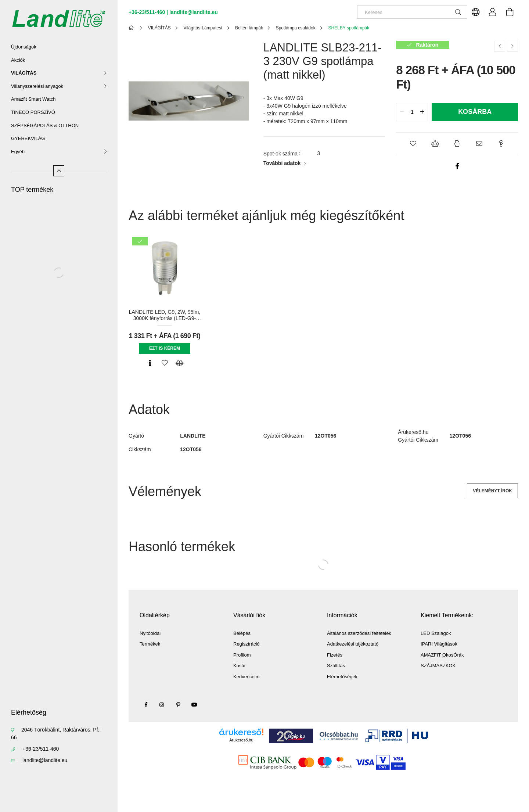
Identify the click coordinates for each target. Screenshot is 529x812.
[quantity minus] (402, 112)
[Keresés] (412, 12)
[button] (413, 144)
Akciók (18, 60)
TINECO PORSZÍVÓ (33, 112)
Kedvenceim (246, 677)
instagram (162, 705)
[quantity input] (412, 112)
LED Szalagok (436, 633)
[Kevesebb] (59, 171)
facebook (146, 705)
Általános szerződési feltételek (359, 633)
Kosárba (475, 112)
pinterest (178, 705)
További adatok (282, 163)
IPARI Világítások (439, 644)
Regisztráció (246, 644)
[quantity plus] (422, 112)
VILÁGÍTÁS (24, 73)
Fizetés (335, 655)
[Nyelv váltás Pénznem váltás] (476, 12)
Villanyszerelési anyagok (37, 86)
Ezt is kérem (165, 348)
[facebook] (457, 166)
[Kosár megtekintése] (510, 12)
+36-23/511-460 (41, 749)
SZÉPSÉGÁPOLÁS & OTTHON (45, 125)
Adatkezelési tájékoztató (353, 644)
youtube (194, 705)
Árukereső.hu (241, 740)
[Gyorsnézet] (150, 363)
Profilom (242, 655)
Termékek (150, 644)
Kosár (240, 666)
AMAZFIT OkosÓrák (442, 655)
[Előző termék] (500, 46)
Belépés (242, 633)
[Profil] (493, 12)
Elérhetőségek (342, 677)
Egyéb (18, 152)
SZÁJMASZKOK (438, 666)
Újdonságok (24, 47)
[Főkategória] (132, 28)
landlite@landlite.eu (45, 760)
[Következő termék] (512, 46)
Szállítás (336, 666)
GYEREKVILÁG (28, 138)
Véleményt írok (492, 491)
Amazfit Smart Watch (33, 99)
